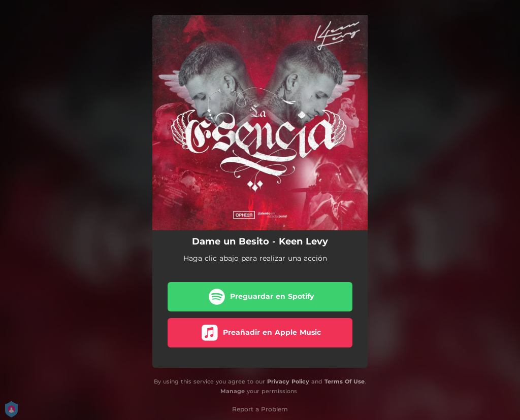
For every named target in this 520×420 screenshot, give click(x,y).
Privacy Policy (288, 381)
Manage (233, 391)
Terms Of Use (345, 381)
